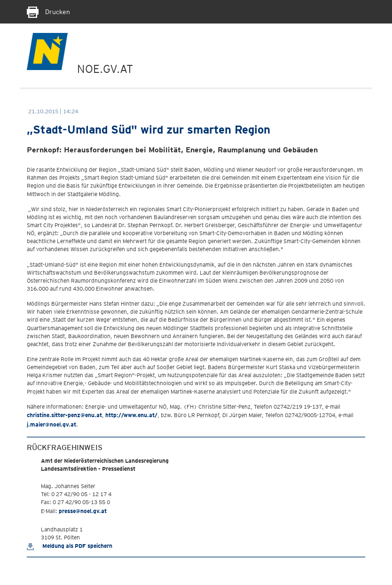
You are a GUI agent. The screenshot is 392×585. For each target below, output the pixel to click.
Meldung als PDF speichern (70, 546)
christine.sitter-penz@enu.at (64, 415)
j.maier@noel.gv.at (51, 424)
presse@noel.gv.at (83, 511)
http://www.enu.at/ (131, 415)
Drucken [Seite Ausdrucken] (48, 12)
